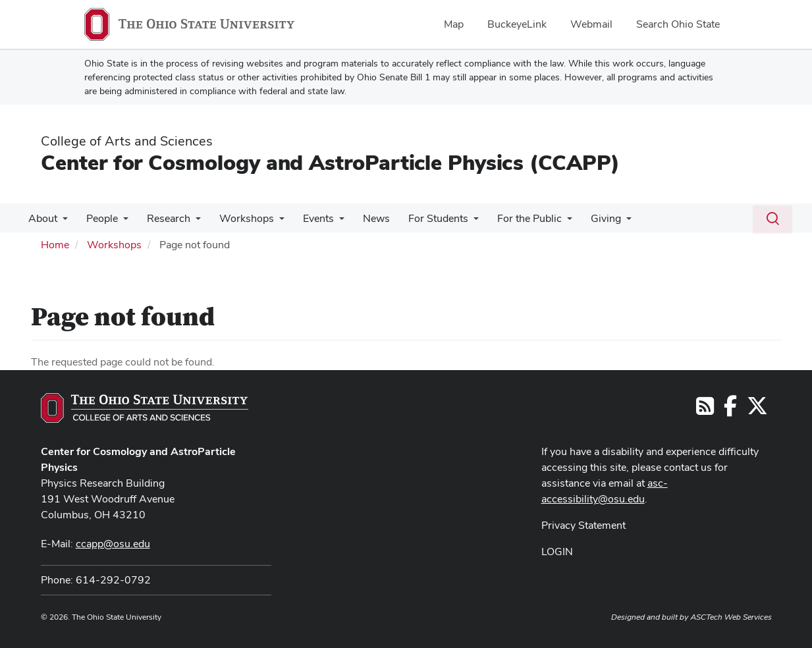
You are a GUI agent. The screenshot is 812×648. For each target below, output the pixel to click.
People (98, 218)
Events (307, 218)
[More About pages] (61, 222)
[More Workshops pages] (270, 222)
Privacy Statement (583, 525)
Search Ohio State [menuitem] (678, 24)
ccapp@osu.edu (113, 544)
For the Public (510, 218)
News (362, 218)
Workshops (237, 218)
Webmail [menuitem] (591, 24)
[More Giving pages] (604, 222)
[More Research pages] (189, 222)
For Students (421, 218)
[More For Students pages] (456, 222)
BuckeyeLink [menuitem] (517, 24)
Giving (583, 218)
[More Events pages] (327, 222)
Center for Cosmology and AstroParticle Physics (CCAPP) (330, 162)
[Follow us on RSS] (705, 410)
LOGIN (557, 552)
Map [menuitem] (454, 24)
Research (162, 218)
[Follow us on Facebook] (730, 410)
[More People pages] (119, 222)
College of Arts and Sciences (127, 141)
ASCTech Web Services (731, 617)
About (41, 218)
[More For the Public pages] (547, 222)
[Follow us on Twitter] (757, 410)
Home (55, 245)
